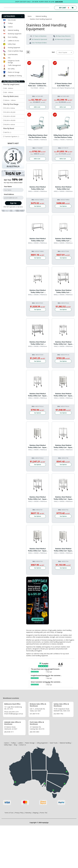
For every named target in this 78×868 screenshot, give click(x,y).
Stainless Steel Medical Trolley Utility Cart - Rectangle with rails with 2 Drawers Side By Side (63, 291)
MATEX (8, 132)
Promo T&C (44, 813)
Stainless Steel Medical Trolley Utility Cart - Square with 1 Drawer (63, 343)
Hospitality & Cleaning (15, 76)
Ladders (21, 743)
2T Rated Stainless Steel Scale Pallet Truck (63, 84)
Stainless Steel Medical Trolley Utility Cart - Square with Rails (63, 446)
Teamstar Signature (12, 136)
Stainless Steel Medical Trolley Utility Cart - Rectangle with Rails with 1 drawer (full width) (38, 291)
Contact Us (22, 745)
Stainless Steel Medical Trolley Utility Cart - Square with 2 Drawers (38, 395)
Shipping (35, 813)
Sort (53, 52)
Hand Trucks (54, 743)
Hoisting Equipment (14, 48)
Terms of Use (9, 813)
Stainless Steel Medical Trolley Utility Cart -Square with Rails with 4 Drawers (63, 550)
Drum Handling (13, 37)
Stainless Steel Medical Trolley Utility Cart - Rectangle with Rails (63, 240)
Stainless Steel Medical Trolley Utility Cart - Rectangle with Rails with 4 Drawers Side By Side (38, 343)
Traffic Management (14, 65)
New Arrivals (12, 20)
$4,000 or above (10, 124)
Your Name (8, 186)
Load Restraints (13, 54)
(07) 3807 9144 (35, 714)
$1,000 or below (10, 108)
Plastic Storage (30, 743)
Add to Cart (37, 107)
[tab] (13, 16)
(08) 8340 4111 (9, 732)
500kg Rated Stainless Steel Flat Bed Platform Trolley (63, 136)
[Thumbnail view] (28, 52)
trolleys (52, 632)
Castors (10, 27)
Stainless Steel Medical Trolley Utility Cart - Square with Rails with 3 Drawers (38, 550)
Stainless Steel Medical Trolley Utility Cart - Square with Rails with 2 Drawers (63, 498)
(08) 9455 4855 (35, 732)
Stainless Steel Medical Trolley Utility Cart (38, 188)
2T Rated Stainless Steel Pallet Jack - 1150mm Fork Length (38, 85)
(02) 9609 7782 (58, 714)
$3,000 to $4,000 (10, 120)
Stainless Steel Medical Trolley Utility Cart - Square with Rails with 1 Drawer (38, 498)
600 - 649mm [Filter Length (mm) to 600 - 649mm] (9, 92)
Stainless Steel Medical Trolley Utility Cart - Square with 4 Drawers (38, 446)
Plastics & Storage (14, 72)
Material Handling (13, 30)
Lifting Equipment (42, 743)
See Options (38, 206)
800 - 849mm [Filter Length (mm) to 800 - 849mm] (9, 88)
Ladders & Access (13, 41)
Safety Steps (12, 44)
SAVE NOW (59, 2)
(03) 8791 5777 (14, 712)
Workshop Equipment (15, 34)
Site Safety (11, 69)
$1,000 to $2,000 (10, 112)
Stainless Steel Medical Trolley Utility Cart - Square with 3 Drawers (63, 395)
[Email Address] (13, 198)
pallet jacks (43, 632)
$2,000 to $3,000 (10, 116)
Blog (15, 745)
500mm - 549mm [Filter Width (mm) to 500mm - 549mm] (10, 100)
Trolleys (10, 23)
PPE (9, 58)
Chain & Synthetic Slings (15, 51)
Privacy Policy (19, 813)
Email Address (9, 194)
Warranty (28, 813)
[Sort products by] (65, 52)
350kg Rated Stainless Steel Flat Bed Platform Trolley (38, 136)
